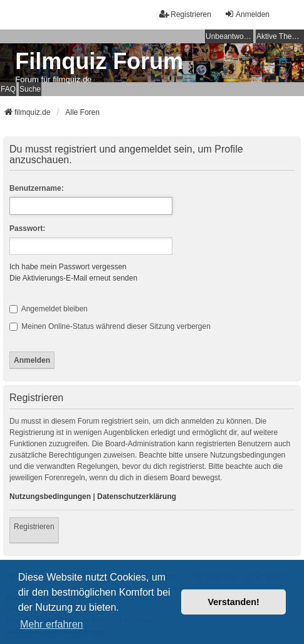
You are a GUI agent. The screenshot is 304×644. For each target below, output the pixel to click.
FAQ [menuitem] (8, 89)
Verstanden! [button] (234, 602)
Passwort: (27, 228)
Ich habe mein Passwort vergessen (68, 267)
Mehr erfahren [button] (52, 624)
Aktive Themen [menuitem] (280, 36)
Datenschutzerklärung (137, 496)
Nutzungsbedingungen (50, 496)
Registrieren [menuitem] (185, 14)
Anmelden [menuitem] (247, 14)
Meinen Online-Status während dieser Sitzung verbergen (110, 326)
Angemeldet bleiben (49, 309)
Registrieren (34, 527)
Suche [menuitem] (30, 89)
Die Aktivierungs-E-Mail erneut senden (73, 278)
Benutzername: (37, 188)
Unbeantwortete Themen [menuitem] (229, 36)
